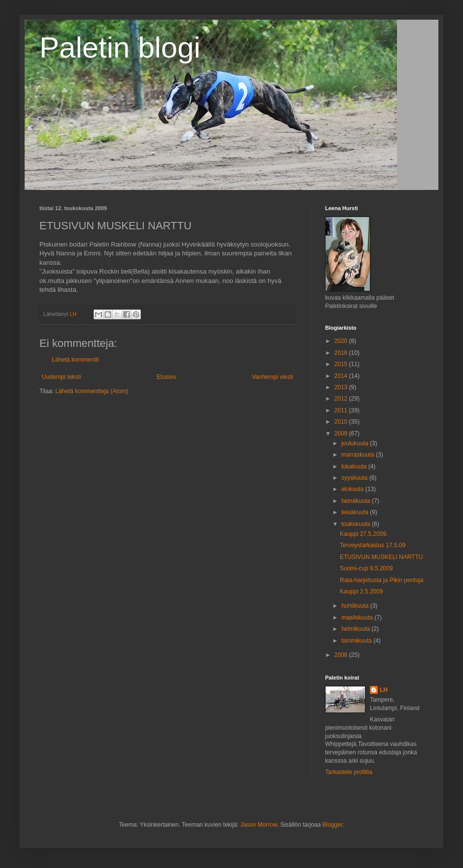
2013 (342, 387)
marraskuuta (359, 455)
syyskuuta (355, 478)
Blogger (333, 825)
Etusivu (166, 377)
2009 (342, 434)
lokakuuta (355, 466)
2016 (342, 353)
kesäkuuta (356, 512)
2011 (342, 410)
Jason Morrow (259, 825)
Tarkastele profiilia (349, 772)
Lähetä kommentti (75, 360)
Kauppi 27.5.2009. (364, 534)
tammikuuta (357, 641)
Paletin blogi (120, 47)
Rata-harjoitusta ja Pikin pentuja (381, 580)
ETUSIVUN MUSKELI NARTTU (381, 557)
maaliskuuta (358, 618)
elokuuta (353, 489)
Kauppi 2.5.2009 (361, 591)
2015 (342, 364)
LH (384, 690)
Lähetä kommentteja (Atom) (92, 391)
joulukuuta (356, 443)
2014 (342, 376)
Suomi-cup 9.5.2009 (366, 568)
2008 (342, 655)
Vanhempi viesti (272, 377)
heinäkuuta (357, 501)
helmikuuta (356, 629)
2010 (342, 422)
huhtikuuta (356, 606)
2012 (342, 399)
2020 (342, 341)
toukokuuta (357, 524)
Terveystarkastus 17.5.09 (373, 545)
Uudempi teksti (61, 377)
